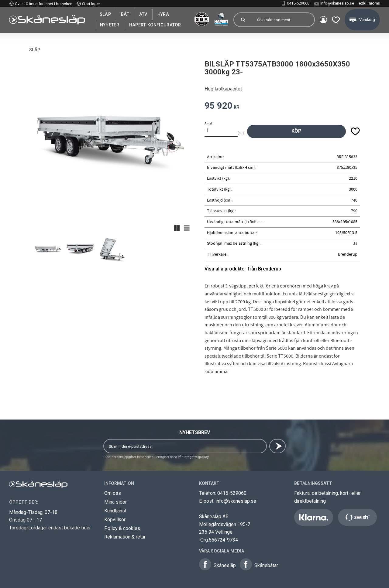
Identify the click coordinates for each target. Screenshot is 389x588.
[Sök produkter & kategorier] (283, 20)
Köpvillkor (115, 520)
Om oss (113, 493)
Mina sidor (115, 502)
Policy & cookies (122, 528)
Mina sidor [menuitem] (323, 20)
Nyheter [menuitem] (110, 25)
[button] (336, 20)
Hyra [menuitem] (163, 14)
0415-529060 (298, 3)
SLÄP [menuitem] (105, 14)
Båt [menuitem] (125, 14)
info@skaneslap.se (337, 3)
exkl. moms (369, 3)
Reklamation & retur (125, 537)
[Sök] (243, 20)
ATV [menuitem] (143, 14)
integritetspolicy (196, 457)
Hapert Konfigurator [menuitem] (155, 25)
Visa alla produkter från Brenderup (243, 269)
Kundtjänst (115, 511)
